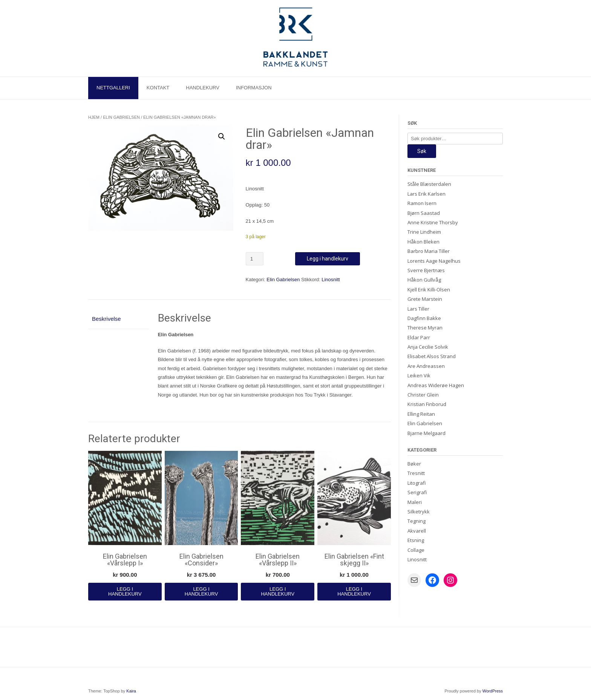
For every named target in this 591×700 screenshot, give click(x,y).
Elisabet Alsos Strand (432, 356)
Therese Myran (425, 328)
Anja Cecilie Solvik (428, 347)
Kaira (131, 691)
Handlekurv (203, 88)
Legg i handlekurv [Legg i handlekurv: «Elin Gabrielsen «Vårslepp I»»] (125, 591)
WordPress (493, 691)
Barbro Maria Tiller (429, 251)
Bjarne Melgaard (426, 433)
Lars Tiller (418, 309)
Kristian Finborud (427, 404)
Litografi (417, 483)
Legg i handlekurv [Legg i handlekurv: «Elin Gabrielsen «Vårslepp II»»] (278, 591)
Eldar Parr (419, 337)
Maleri (415, 502)
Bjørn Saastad (424, 213)
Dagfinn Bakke (424, 318)
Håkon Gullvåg (424, 280)
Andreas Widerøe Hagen (436, 385)
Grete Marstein (425, 299)
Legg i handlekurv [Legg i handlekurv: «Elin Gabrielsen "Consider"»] (201, 591)
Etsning (416, 540)
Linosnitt (331, 280)
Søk (422, 151)
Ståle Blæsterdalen (429, 184)
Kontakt (158, 88)
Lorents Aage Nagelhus (434, 261)
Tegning (416, 521)
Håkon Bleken (423, 242)
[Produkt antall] (255, 259)
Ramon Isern (422, 203)
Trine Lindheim (424, 232)
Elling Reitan (421, 414)
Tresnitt (416, 473)
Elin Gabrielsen (121, 117)
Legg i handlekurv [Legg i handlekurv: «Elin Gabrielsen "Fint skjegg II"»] (354, 591)
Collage (416, 550)
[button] (222, 136)
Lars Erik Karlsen (426, 194)
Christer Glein (423, 395)
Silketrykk (419, 512)
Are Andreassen (426, 366)
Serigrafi (417, 492)
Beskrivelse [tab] (106, 319)
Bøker (414, 464)
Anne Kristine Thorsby (433, 222)
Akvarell (417, 531)
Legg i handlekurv (328, 259)
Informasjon (254, 88)
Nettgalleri (113, 88)
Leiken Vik (419, 375)
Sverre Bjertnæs (426, 270)
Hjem (94, 117)
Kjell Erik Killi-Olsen (429, 289)
